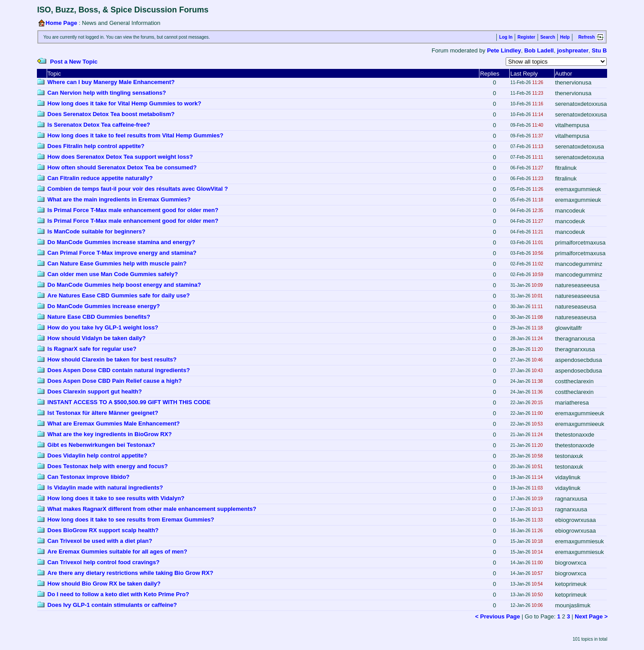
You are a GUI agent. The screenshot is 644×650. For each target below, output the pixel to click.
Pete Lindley (504, 50)
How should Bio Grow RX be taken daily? (104, 584)
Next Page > (591, 616)
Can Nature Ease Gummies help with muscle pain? (117, 263)
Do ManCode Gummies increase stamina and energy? (121, 242)
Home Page (62, 23)
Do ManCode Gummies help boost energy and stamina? (124, 285)
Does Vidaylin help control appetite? (97, 455)
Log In (506, 37)
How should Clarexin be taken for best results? (112, 359)
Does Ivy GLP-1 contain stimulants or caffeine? (112, 605)
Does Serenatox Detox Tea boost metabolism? (111, 114)
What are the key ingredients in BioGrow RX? (110, 434)
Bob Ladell (539, 50)
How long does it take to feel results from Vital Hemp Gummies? (136, 135)
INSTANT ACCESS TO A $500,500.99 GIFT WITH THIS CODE (129, 402)
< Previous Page (497, 616)
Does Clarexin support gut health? (95, 391)
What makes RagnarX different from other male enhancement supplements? (152, 509)
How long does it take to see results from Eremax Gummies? (131, 520)
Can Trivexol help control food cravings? (104, 562)
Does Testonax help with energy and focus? (108, 466)
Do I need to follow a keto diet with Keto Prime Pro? (119, 594)
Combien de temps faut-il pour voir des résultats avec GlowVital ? (138, 189)
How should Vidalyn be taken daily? (97, 338)
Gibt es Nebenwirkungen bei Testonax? (101, 445)
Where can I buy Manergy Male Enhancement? (111, 82)
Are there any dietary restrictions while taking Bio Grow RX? (131, 573)
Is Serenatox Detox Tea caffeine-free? (99, 125)
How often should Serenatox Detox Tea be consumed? (122, 167)
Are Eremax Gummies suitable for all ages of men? (117, 552)
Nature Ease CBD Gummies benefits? (99, 317)
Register (526, 37)
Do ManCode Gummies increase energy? (104, 306)
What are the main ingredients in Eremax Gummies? (119, 199)
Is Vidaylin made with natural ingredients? (105, 487)
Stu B (599, 50)
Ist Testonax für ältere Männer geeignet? (103, 413)
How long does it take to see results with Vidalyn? (116, 498)
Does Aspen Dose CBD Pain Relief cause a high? (115, 381)
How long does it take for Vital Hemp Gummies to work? (125, 103)
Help (565, 37)
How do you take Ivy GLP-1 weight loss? (103, 327)
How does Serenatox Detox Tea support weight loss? (120, 157)
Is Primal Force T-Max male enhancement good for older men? (133, 210)
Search (548, 37)
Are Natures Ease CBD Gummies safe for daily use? (119, 295)
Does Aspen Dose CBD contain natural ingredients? (119, 370)
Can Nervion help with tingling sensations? (107, 93)
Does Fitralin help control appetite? (96, 146)
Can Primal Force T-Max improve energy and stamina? (122, 253)
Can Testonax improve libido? (89, 477)
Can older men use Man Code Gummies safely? (113, 274)
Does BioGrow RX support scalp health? (103, 530)
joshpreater (573, 50)
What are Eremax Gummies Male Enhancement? (114, 423)
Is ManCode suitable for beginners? (97, 231)
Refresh (586, 37)
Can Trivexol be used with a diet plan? (100, 541)
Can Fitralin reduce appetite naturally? (100, 178)
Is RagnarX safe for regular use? (92, 349)
